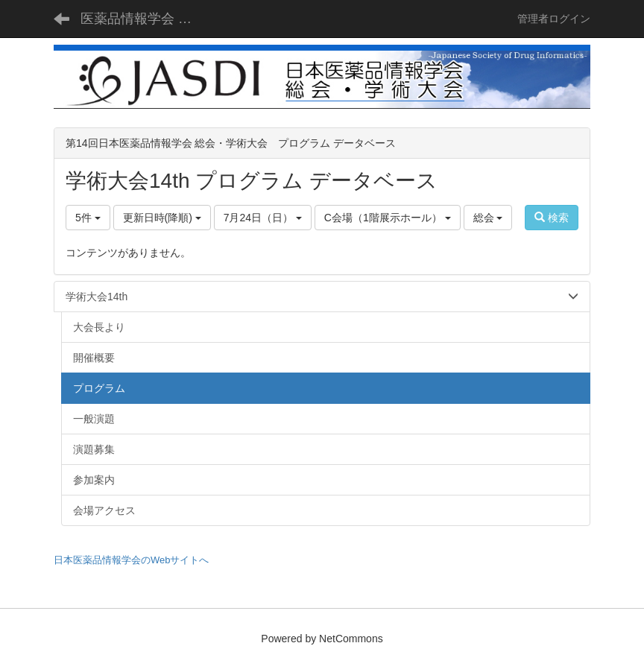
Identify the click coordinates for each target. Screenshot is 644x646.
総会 (488, 218)
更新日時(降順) (162, 218)
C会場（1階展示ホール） (388, 218)
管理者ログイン (554, 19)
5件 (88, 218)
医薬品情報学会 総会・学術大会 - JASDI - (143, 19)
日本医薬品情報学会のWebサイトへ (132, 560)
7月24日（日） (263, 218)
